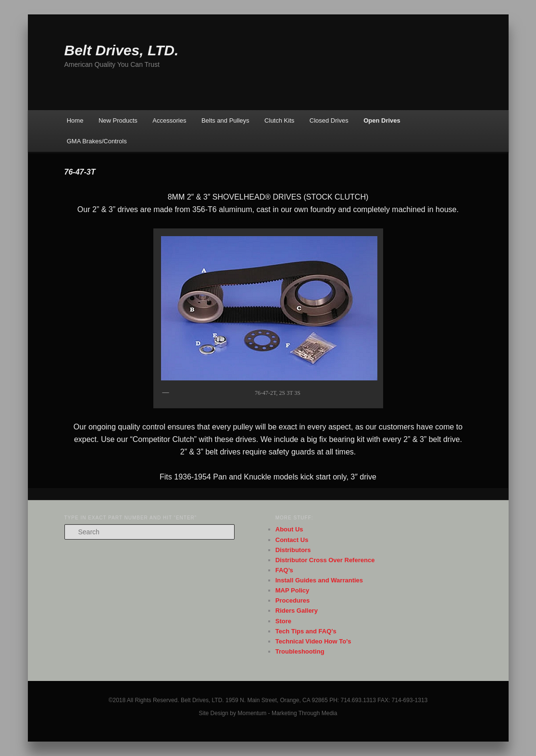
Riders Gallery (297, 611)
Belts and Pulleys (225, 120)
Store (283, 621)
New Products (118, 120)
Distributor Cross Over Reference (325, 560)
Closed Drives (329, 120)
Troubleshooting (300, 651)
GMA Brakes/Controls (97, 141)
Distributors (293, 550)
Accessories (169, 120)
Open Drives (382, 120)
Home (75, 120)
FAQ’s (284, 570)
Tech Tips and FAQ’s (306, 631)
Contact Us (292, 540)
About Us (289, 529)
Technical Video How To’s (313, 641)
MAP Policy (293, 590)
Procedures (293, 600)
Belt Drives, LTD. (122, 50)
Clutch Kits (279, 120)
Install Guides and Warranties (319, 580)
